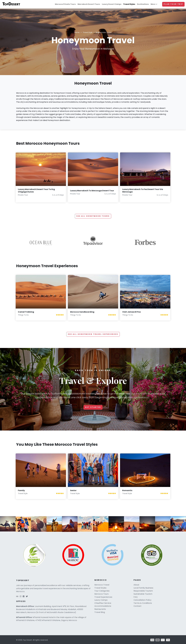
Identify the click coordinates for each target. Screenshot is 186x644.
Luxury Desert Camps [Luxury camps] (112, 4)
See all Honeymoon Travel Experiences (93, 334)
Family (21, 490)
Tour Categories (102, 591)
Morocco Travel (102, 585)
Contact (137, 606)
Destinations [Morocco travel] (143, 4)
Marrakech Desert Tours (89, 4)
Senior (73, 490)
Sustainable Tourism (143, 594)
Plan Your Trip (173, 4)
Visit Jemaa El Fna (131, 312)
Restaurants (100, 609)
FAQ (136, 597)
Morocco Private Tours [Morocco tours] (65, 4)
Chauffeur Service (103, 603)
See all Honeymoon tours (93, 216)
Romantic (127, 490)
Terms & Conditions (143, 603)
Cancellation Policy (142, 600)
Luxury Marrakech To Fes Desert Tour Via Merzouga (143, 191)
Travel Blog (100, 612)
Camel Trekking (26, 312)
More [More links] (153, 4)
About (136, 585)
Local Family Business (143, 588)
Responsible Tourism (143, 591)
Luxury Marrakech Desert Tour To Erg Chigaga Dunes (36, 191)
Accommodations (103, 606)
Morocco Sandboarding (82, 312)
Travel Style (88, 32)
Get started (93, 407)
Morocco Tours (101, 594)
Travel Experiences (103, 597)
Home (77, 32)
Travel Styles (100, 588)
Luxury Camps (101, 600)
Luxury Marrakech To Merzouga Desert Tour (92, 191)
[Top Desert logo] (12, 4)
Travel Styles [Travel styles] (129, 4)
